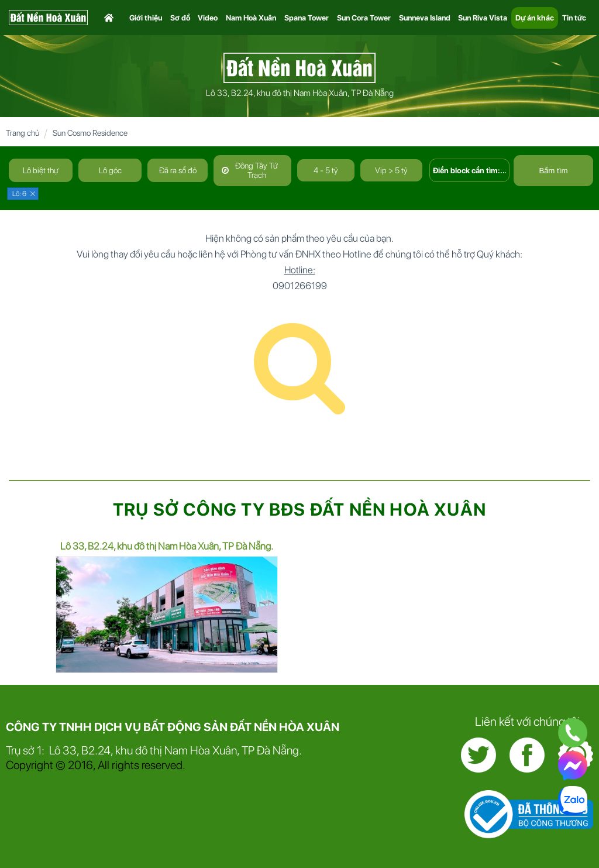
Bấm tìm (553, 171)
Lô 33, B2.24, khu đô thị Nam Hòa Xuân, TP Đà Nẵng (300, 93)
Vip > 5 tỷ (391, 170)
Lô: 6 (19, 194)
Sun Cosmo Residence (90, 133)
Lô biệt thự (41, 170)
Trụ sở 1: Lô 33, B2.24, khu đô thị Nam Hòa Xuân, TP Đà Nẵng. (154, 750)
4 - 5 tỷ (326, 170)
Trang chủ (23, 133)
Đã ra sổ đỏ (178, 170)
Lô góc (110, 170)
